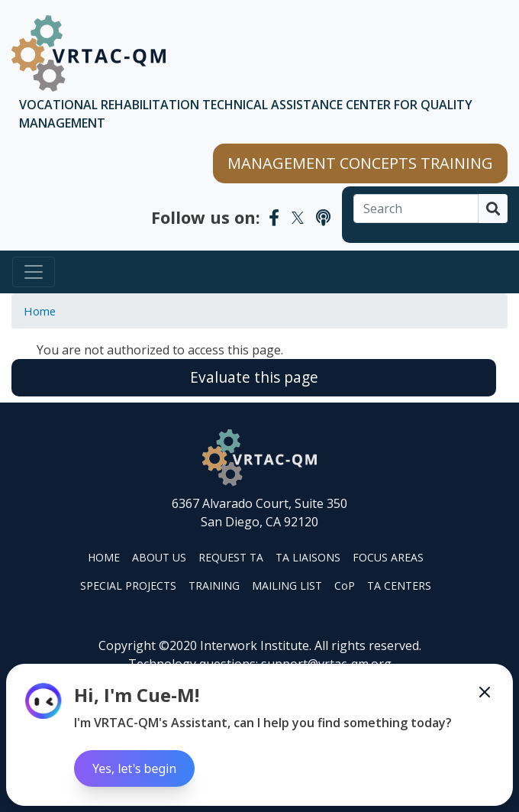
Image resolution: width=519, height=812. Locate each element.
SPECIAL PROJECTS (128, 586)
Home (40, 311)
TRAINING (214, 586)
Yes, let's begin (134, 768)
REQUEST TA (231, 557)
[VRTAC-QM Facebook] (274, 217)
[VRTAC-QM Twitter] (298, 217)
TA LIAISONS (308, 557)
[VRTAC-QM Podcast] (323, 217)
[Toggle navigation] (34, 272)
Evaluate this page (254, 377)
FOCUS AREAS (388, 557)
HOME (104, 557)
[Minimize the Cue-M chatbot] (485, 692)
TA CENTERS (399, 586)
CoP (345, 586)
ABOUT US (159, 557)
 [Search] (493, 209)
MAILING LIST (287, 586)
